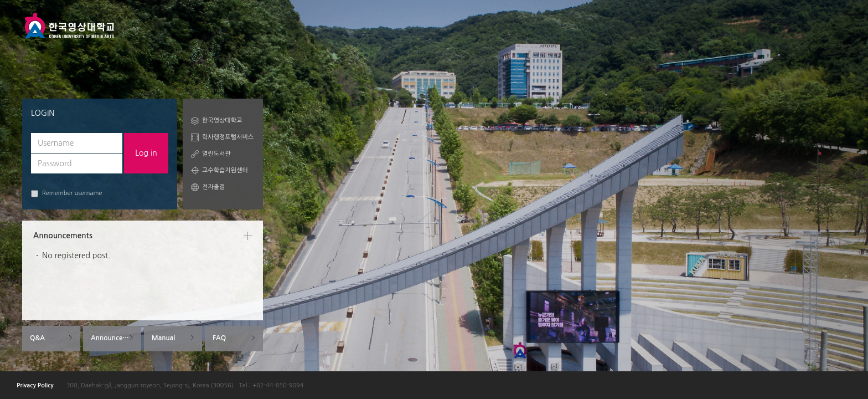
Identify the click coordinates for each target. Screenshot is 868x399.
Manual (163, 338)
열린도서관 (216, 154)
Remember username (67, 194)
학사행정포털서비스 (228, 137)
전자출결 (213, 187)
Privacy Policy (35, 385)
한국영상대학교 (222, 121)
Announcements (116, 338)
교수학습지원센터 (225, 170)
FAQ (219, 338)
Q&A (37, 338)
